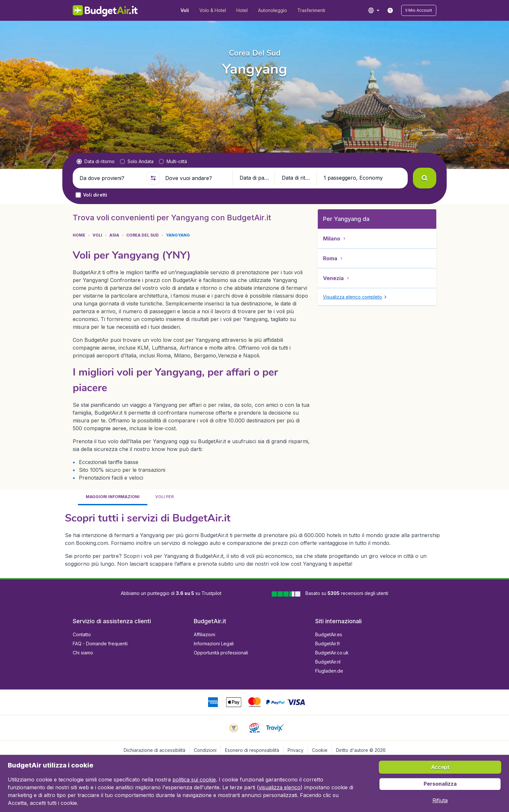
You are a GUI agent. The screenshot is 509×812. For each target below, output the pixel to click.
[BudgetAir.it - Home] (105, 10)
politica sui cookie (194, 780)
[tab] (113, 497)
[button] (419, 10)
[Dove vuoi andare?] (196, 178)
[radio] (96, 161)
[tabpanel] (255, 539)
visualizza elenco (280, 787)
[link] (390, 10)
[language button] (373, 10)
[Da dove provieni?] (110, 178)
